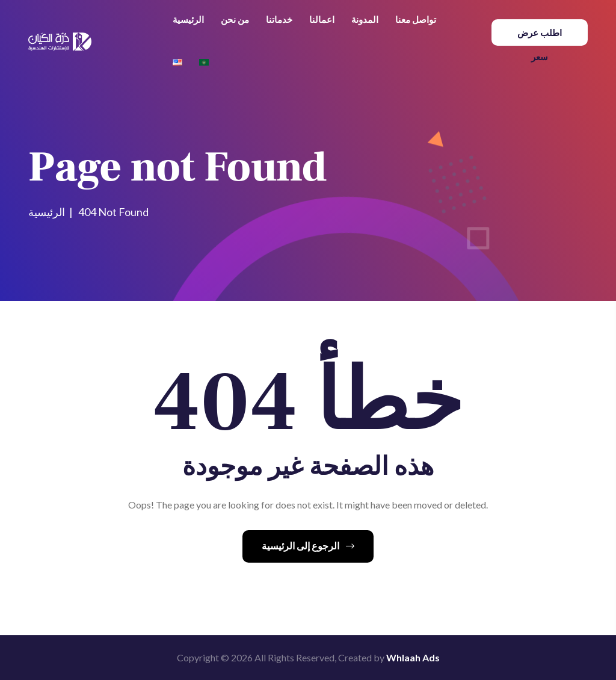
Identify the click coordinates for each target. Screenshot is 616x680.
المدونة (365, 19)
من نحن (235, 19)
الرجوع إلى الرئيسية (308, 546)
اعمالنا (322, 19)
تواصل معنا (416, 19)
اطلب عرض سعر (540, 36)
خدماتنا (279, 19)
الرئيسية (188, 19)
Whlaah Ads (413, 657)
